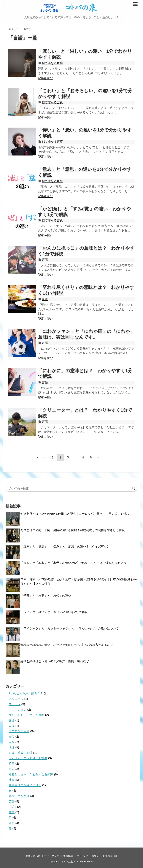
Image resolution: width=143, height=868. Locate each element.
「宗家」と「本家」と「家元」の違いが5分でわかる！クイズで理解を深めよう (73, 563)
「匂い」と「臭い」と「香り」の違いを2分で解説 (54, 612)
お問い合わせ (33, 856)
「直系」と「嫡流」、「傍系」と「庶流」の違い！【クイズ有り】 (65, 546)
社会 (12, 780)
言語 (45, 260)
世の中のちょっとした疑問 (26, 715)
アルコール (16, 699)
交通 (12, 720)
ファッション (18, 710)
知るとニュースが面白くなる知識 (31, 774)
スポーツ (15, 704)
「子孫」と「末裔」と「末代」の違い (46, 596)
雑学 (12, 812)
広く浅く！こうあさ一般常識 (28, 758)
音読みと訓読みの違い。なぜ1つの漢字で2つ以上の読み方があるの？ (67, 645)
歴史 (12, 769)
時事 (12, 764)
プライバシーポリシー (89, 856)
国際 (12, 742)
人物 (12, 726)
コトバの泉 (67, 862)
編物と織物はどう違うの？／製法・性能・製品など (55, 661)
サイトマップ (52, 856)
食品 (12, 823)
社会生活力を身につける (25, 785)
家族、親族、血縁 (20, 753)
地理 (12, 747)
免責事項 (68, 856)
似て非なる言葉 (52, 63)
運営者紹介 (111, 856)
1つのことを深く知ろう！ (26, 693)
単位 (12, 737)
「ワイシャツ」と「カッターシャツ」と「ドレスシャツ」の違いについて (70, 628)
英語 (12, 801)
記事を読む (45, 78)
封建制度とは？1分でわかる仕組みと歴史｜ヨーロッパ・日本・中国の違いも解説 (75, 514)
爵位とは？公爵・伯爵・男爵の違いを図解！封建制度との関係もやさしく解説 (73, 530)
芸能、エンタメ (19, 796)
